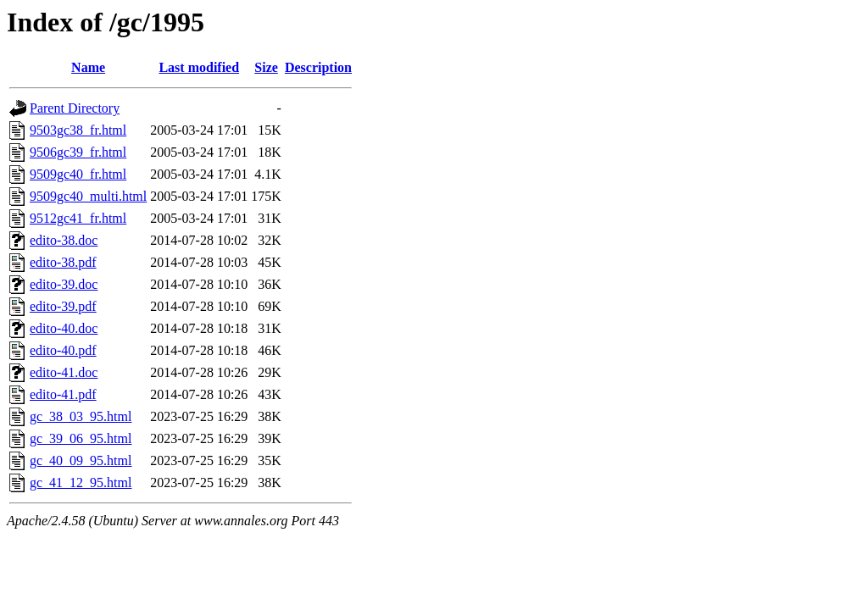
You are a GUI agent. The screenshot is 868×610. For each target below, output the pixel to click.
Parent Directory (75, 108)
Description (318, 67)
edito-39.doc (64, 284)
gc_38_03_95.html (81, 416)
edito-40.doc (64, 328)
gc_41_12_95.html (81, 482)
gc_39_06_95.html (81, 438)
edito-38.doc (64, 240)
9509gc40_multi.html (88, 196)
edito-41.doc (64, 372)
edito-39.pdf (63, 306)
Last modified (199, 67)
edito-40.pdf (63, 350)
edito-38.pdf (63, 262)
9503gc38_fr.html (78, 130)
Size (266, 67)
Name (88, 67)
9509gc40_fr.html (78, 174)
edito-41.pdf (63, 394)
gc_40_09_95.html (81, 460)
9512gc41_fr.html (78, 218)
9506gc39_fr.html (78, 152)
